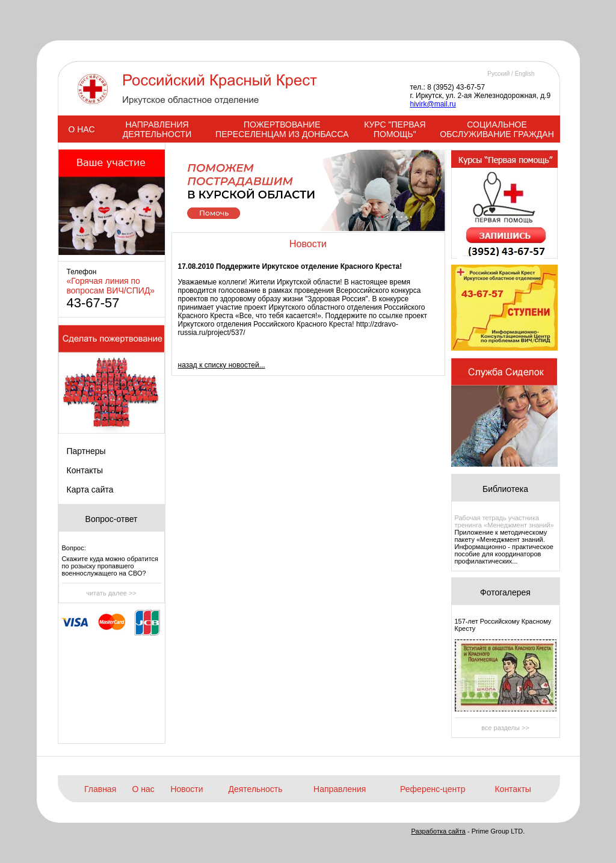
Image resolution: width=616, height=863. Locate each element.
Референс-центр (433, 789)
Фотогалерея (505, 592)
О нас (143, 789)
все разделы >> (505, 728)
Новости (186, 789)
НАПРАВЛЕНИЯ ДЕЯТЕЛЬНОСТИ (157, 129)
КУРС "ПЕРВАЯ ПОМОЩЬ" (395, 129)
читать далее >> (111, 593)
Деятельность (255, 789)
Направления (340, 789)
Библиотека (505, 489)
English (525, 74)
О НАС (81, 129)
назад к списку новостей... (222, 365)
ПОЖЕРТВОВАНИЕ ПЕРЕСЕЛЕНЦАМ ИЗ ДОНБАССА (282, 129)
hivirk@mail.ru (433, 104)
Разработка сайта (439, 831)
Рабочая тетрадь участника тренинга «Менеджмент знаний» (504, 521)
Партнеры (86, 451)
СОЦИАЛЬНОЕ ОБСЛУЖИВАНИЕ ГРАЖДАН (497, 129)
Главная (100, 789)
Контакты (85, 470)
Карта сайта (90, 490)
